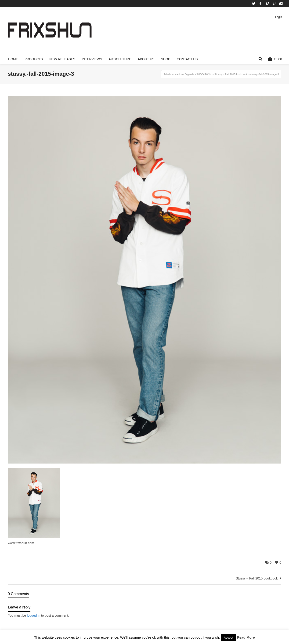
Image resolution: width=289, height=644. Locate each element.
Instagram (281, 4)
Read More (246, 637)
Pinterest (274, 4)
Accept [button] (228, 638)
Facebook (260, 4)
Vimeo (267, 4)
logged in (34, 615)
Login (279, 17)
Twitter (254, 4)
